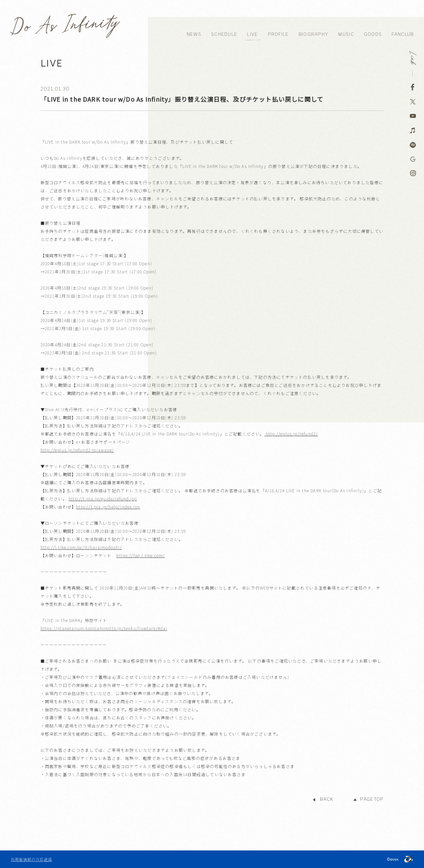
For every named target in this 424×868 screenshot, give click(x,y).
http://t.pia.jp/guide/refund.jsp (103, 499)
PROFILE (278, 34)
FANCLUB (403, 34)
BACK (327, 799)
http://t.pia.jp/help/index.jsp (108, 507)
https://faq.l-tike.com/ (141, 555)
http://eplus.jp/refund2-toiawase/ (77, 450)
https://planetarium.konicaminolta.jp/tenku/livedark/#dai (104, 628)
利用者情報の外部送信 (31, 859)
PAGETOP (372, 799)
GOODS (373, 34)
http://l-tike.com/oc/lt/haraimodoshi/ (81, 547)
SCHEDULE (224, 34)
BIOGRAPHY (314, 34)
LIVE (252, 34)
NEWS (194, 34)
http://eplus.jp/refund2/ (291, 434)
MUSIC (346, 34)
